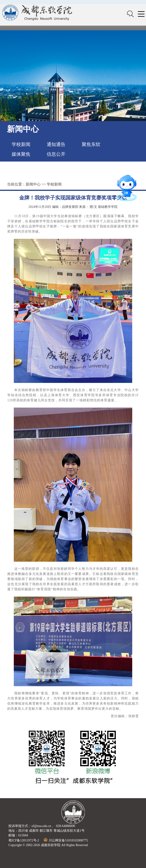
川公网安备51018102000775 (66, 840)
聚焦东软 (91, 144)
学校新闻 (21, 144)
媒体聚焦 (21, 154)
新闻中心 (33, 184)
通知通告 (56, 144)
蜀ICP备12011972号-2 (24, 840)
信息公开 (56, 154)
